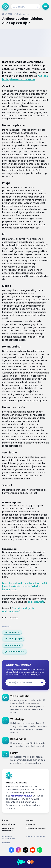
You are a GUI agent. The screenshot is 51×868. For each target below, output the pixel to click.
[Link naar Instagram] (18, 850)
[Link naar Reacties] (38, 824)
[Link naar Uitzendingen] (13, 824)
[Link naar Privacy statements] (38, 838)
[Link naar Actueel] (38, 820)
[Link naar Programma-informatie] (13, 829)
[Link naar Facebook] (11, 850)
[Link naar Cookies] (26, 843)
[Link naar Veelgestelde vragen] (38, 829)
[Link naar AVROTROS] (21, 862)
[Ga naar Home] (5, 6)
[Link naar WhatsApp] (40, 850)
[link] (12, 632)
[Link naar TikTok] (26, 850)
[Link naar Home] (13, 820)
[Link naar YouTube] (33, 850)
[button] (37, 7)
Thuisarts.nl (34, 602)
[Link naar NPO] (30, 862)
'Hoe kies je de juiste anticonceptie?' (18, 610)
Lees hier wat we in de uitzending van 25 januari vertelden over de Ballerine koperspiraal (24, 586)
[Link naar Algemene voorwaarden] (13, 838)
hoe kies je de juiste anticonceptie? (25, 78)
